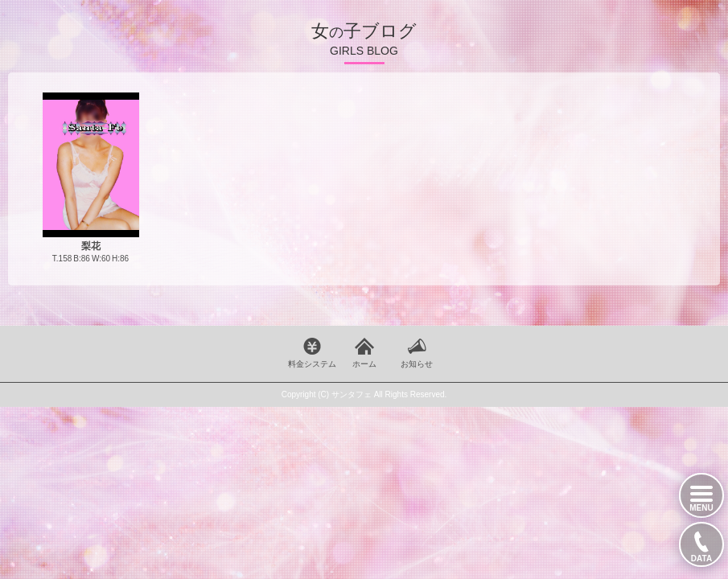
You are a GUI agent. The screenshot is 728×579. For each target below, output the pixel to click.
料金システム (312, 364)
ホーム (364, 364)
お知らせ (417, 364)
